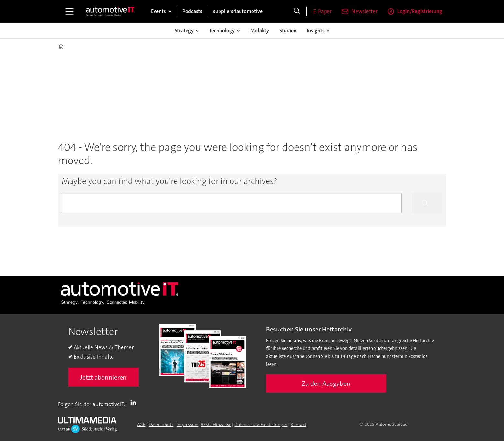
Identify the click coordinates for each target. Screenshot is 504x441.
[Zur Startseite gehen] (111, 11)
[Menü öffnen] (70, 11)
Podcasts (192, 11)
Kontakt (298, 425)
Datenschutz (161, 425)
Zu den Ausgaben (326, 383)
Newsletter (365, 11)
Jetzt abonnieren (103, 377)
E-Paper (322, 11)
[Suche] (297, 11)
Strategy (184, 31)
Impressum (188, 425)
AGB (141, 425)
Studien (288, 31)
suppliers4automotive (238, 11)
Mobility (260, 31)
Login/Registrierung (420, 11)
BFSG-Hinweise (216, 425)
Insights (316, 31)
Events (158, 11)
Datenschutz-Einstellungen (261, 425)
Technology (222, 31)
